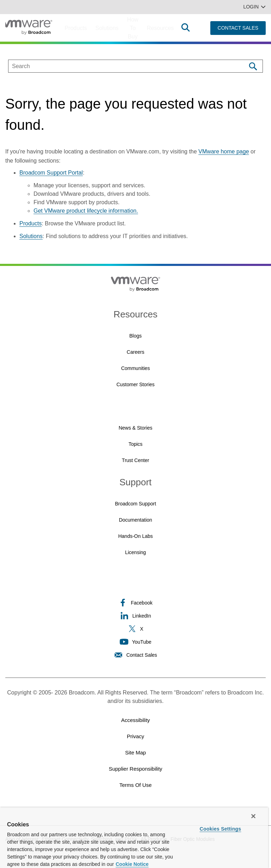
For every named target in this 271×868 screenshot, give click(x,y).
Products (76, 28)
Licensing (135, 552)
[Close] (253, 816)
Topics (135, 444)
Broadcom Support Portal (51, 173)
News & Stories (135, 428)
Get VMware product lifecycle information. (86, 211)
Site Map (135, 752)
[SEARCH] (120, 66)
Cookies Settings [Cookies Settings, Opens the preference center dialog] (221, 829)
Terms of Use (135, 785)
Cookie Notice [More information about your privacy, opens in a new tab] (132, 864)
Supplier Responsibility (135, 769)
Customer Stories (135, 384)
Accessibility (135, 720)
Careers (135, 352)
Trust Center (135, 460)
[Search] (253, 66)
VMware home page (224, 151)
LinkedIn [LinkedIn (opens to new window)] (135, 616)
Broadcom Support (136, 504)
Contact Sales (135, 655)
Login (254, 7)
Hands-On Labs (135, 536)
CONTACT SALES (238, 28)
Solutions (107, 28)
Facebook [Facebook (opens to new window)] (135, 603)
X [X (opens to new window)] (135, 629)
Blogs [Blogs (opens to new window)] (135, 336)
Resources (160, 28)
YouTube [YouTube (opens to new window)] (135, 642)
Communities (135, 368)
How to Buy (133, 28)
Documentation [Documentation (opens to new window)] (135, 520)
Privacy (135, 736)
